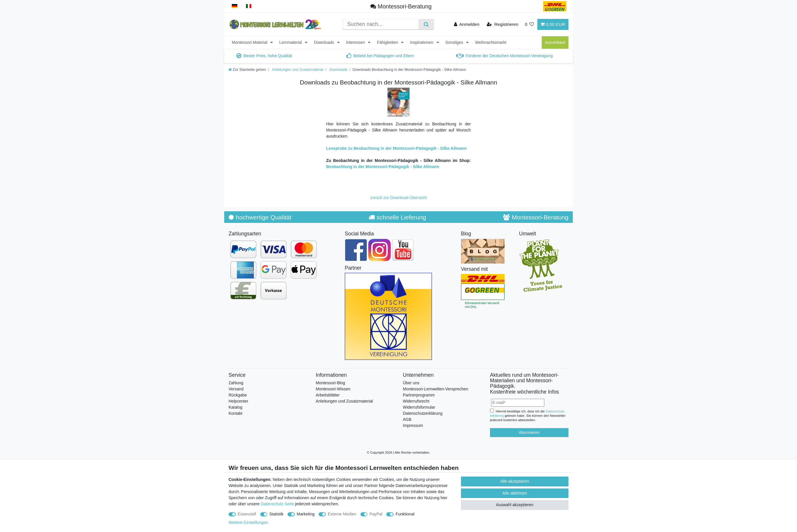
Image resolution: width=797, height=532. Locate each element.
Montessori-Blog (330, 383)
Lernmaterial (291, 42)
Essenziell (247, 514)
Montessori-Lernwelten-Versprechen (436, 389)
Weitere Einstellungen (248, 522)
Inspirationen (422, 42)
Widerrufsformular (419, 407)
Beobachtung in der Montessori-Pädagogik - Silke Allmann (383, 167)
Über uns (411, 383)
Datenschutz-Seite (277, 504)
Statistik (276, 514)
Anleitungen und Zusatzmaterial (297, 70)
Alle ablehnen (515, 493)
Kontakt (235, 413)
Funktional (405, 514)
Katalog (235, 407)
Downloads (325, 42)
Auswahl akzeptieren (515, 505)
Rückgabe (238, 395)
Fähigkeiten (388, 42)
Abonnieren (529, 432)
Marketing (306, 514)
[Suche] (426, 24)
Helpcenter (238, 401)
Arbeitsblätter (328, 395)
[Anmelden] (467, 24)
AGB (407, 419)
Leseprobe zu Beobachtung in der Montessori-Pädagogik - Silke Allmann (396, 148)
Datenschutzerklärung (423, 413)
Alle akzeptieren (515, 481)
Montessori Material (250, 42)
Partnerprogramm (419, 395)
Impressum (413, 425)
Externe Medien (342, 514)
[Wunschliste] (529, 24)
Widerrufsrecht (416, 401)
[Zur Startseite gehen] (247, 70)
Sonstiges (455, 42)
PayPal (376, 514)
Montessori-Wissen (333, 389)
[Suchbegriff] (381, 24)
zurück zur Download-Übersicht (399, 198)
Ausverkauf (555, 42)
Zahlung (236, 383)
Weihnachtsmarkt (491, 42)
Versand (236, 389)
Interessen (356, 42)
